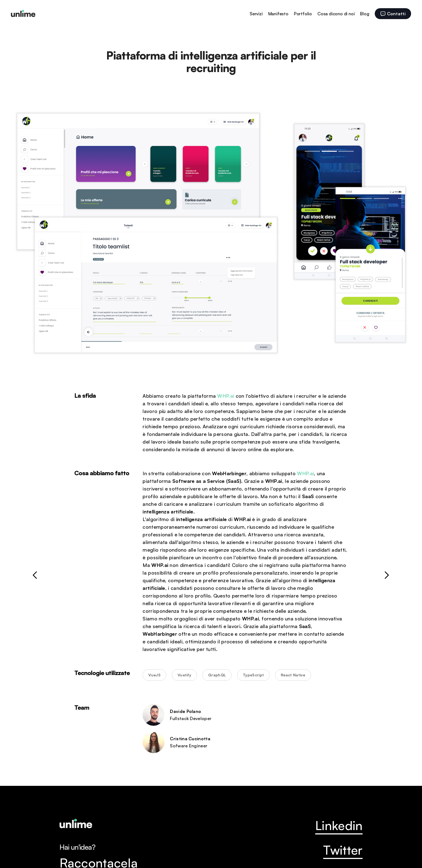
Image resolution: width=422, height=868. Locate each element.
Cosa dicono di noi (336, 14)
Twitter (343, 850)
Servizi (256, 14)
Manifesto (278, 14)
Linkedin (339, 825)
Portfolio (303, 14)
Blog (365, 14)
